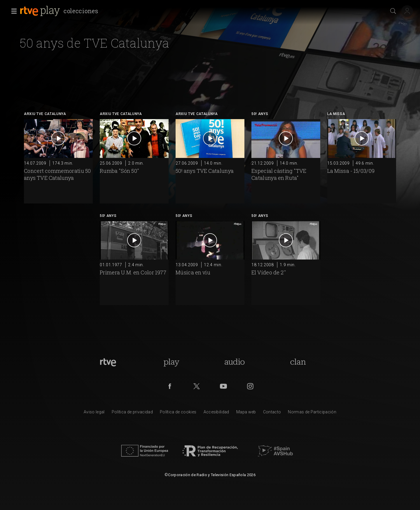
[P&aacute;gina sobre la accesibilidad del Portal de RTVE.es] (216, 413)
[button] (12, 11)
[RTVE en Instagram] (250, 386)
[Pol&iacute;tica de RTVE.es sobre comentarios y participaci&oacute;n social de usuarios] (312, 413)
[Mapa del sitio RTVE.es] (246, 413)
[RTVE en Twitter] (197, 386)
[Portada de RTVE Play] (171, 362)
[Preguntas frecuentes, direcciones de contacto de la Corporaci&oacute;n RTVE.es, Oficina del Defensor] (272, 413)
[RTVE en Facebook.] (170, 386)
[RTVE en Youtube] (223, 386)
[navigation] (154, 6)
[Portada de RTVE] (108, 362)
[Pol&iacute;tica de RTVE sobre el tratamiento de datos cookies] (178, 413)
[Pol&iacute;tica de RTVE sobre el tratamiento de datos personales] (132, 413)
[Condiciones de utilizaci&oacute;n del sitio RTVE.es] (94, 413)
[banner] (60, 11)
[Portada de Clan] (298, 362)
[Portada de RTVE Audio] (235, 362)
